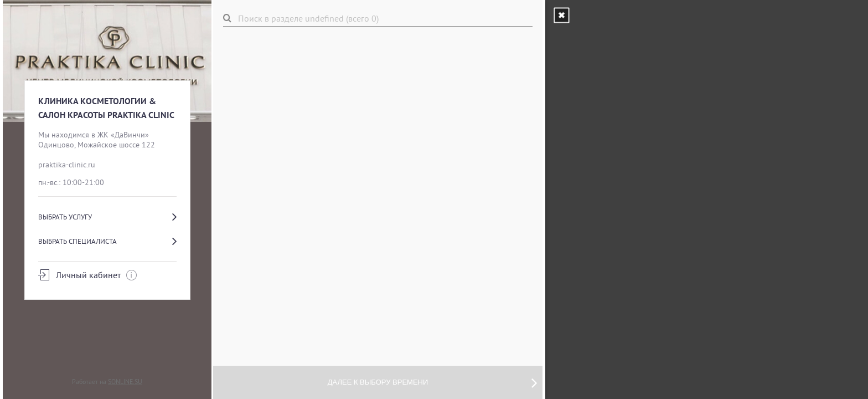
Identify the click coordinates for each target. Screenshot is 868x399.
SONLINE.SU (125, 382)
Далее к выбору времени (432, 382)
